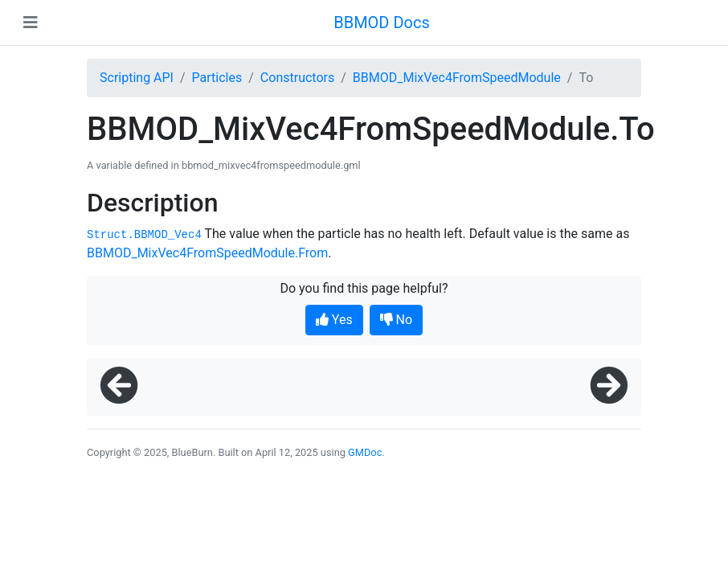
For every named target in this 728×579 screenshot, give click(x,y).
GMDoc (365, 452)
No (397, 320)
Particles (217, 78)
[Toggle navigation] (31, 23)
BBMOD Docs (382, 23)
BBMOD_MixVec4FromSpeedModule (457, 78)
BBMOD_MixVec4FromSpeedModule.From (207, 253)
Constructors (297, 78)
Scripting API (137, 78)
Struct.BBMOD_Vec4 (144, 235)
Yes (334, 320)
